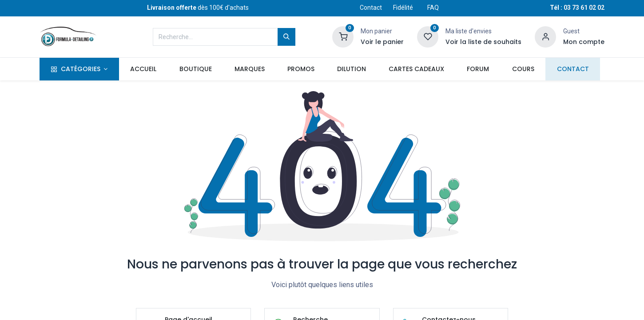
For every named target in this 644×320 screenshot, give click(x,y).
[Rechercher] (286, 37)
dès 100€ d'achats (198, 8)
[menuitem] (143, 69)
